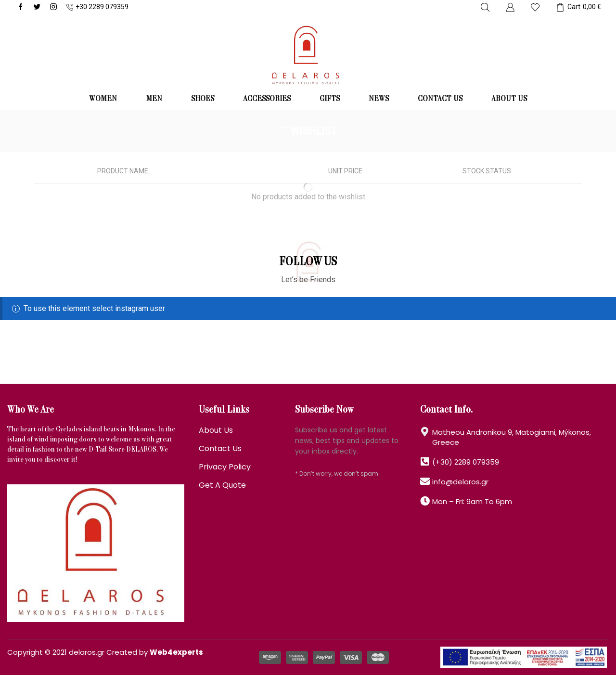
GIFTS (330, 99)
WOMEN (103, 99)
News (379, 99)
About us (509, 99)
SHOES (203, 99)
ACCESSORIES (267, 99)
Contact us (440, 99)
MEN (154, 99)
